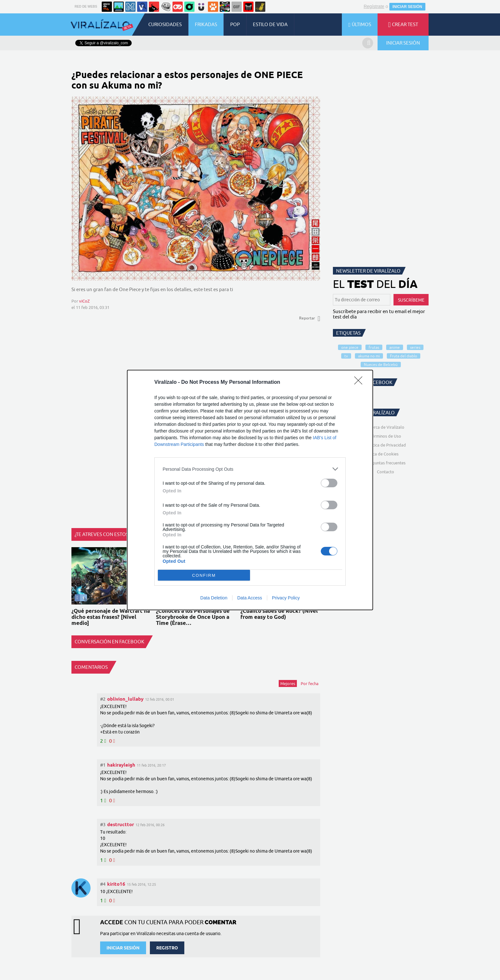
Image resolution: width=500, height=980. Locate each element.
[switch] (329, 483)
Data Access (250, 598)
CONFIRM (204, 575)
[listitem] (250, 469)
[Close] (360, 383)
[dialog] (250, 490)
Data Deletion (214, 598)
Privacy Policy (286, 598)
